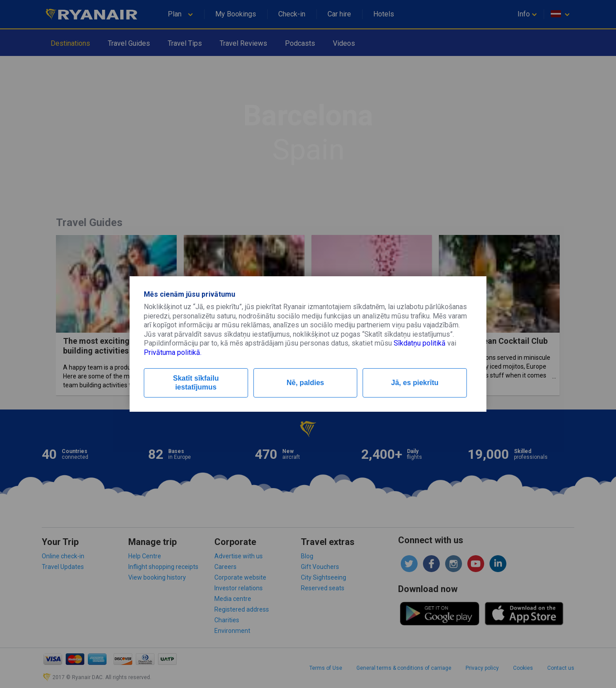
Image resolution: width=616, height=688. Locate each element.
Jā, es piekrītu (415, 383)
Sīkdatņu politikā (420, 343)
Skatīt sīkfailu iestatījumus (196, 383)
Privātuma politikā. (173, 352)
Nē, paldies (305, 383)
